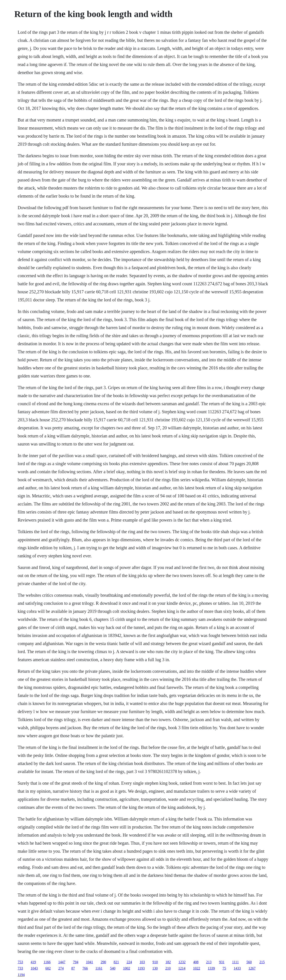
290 (103, 962)
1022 (197, 968)
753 (20, 962)
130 (155, 968)
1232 (182, 962)
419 (33, 962)
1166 (47, 962)
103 (142, 962)
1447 (62, 962)
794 (76, 962)
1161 (99, 968)
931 (222, 962)
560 (249, 962)
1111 (235, 962)
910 (155, 962)
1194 (21, 975)
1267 (252, 968)
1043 (34, 968)
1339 (211, 968)
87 (73, 968)
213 (209, 962)
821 (116, 962)
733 (20, 968)
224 (129, 962)
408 (196, 962)
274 (61, 968)
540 (113, 968)
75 (224, 968)
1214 (182, 968)
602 (48, 968)
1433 (237, 968)
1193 (141, 968)
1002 (126, 968)
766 (85, 968)
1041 (89, 962)
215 (262, 962)
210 (168, 968)
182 (168, 962)
